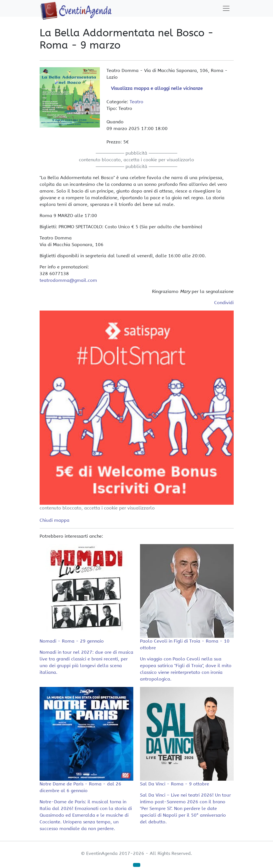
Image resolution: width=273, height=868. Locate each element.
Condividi (224, 303)
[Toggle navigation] (226, 8)
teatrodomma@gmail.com (68, 280)
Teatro (136, 102)
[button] (137, 865)
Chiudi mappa (55, 520)
